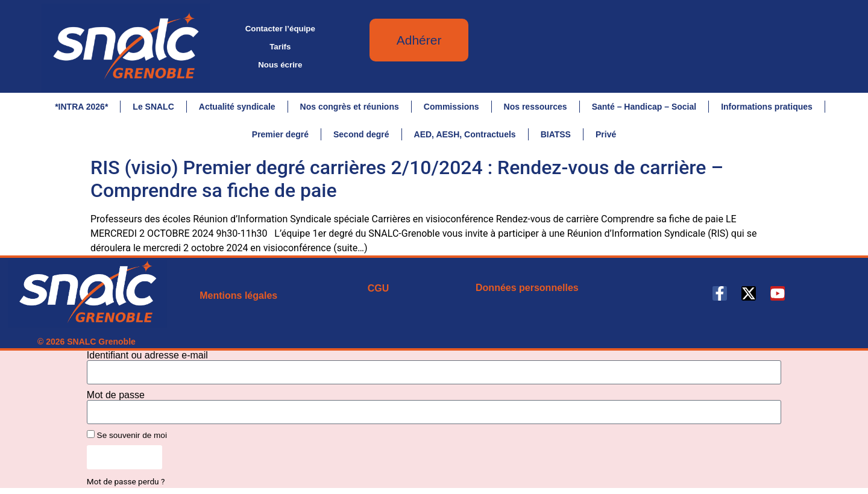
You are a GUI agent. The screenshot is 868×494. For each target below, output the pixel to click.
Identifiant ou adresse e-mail (147, 355)
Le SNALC (153, 107)
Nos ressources (536, 107)
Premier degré (280, 134)
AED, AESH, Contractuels (465, 134)
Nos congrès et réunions (350, 107)
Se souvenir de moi (127, 435)
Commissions (451, 107)
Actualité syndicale (237, 107)
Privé (606, 134)
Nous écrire (280, 65)
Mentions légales (238, 295)
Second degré (361, 134)
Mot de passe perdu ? (126, 481)
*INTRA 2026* (81, 107)
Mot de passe (116, 395)
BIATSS (556, 134)
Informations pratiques (767, 107)
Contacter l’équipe (280, 29)
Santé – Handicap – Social (644, 107)
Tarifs (280, 47)
